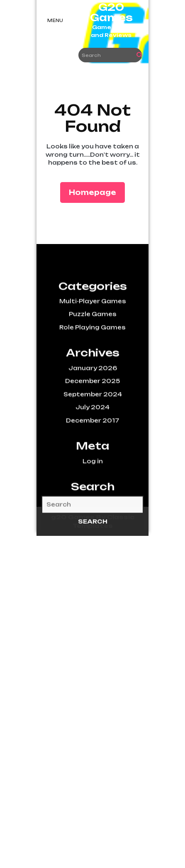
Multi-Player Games (93, 325)
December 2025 (92, 405)
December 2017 (92, 445)
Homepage (96, 192)
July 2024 (92, 432)
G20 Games (111, 12)
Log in (93, 485)
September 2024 (93, 419)
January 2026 (93, 392)
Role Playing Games (92, 352)
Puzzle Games (93, 338)
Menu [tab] (55, 20)
